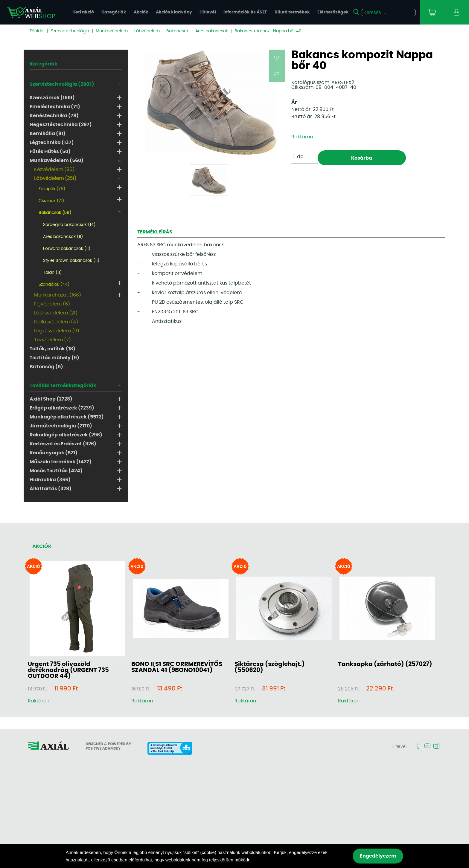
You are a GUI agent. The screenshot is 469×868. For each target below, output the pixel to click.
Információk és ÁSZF (245, 12)
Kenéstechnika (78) (54, 116)
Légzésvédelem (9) (57, 331)
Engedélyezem (378, 856)
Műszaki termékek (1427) (61, 462)
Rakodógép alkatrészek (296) (66, 435)
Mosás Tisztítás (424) (56, 471)
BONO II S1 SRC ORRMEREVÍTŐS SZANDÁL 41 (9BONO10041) (177, 667)
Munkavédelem (112, 31)
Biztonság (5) (46, 367)
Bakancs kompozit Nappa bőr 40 (268, 31)
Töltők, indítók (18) (52, 349)
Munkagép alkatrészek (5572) (67, 417)
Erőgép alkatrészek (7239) (62, 408)
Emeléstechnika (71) (55, 107)
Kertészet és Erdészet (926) (63, 444)
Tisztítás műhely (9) (54, 358)
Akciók (141, 12)
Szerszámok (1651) (52, 98)
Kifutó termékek (292, 12)
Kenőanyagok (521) (54, 453)
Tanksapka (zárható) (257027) (385, 664)
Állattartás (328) (51, 489)
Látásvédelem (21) (56, 313)
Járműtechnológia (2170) (61, 426)
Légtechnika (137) (52, 143)
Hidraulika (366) (50, 480)
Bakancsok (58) (55, 213)
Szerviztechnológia (70, 31)
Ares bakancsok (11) (63, 237)
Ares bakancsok (212, 31)
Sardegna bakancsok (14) (69, 225)
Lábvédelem (147, 31)
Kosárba (362, 158)
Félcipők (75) (52, 189)
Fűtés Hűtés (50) (50, 152)
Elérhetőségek (333, 12)
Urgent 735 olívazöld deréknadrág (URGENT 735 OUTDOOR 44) (68, 670)
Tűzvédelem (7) (52, 340)
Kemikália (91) (48, 134)
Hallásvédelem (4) (56, 322)
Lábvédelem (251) (55, 178)
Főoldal (37, 31)
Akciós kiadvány (174, 12)
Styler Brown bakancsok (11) (71, 261)
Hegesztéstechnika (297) (61, 125)
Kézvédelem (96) (54, 169)
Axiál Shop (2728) (51, 399)
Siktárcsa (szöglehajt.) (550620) (270, 667)
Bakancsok (178, 31)
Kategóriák (114, 12)
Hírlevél (208, 12)
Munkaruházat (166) (58, 295)
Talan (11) (52, 273)
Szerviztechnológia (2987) (62, 84)
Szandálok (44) (54, 285)
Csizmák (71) (51, 201)
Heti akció (83, 12)
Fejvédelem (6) (52, 304)
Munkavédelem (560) (57, 161)
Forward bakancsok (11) (67, 249)
